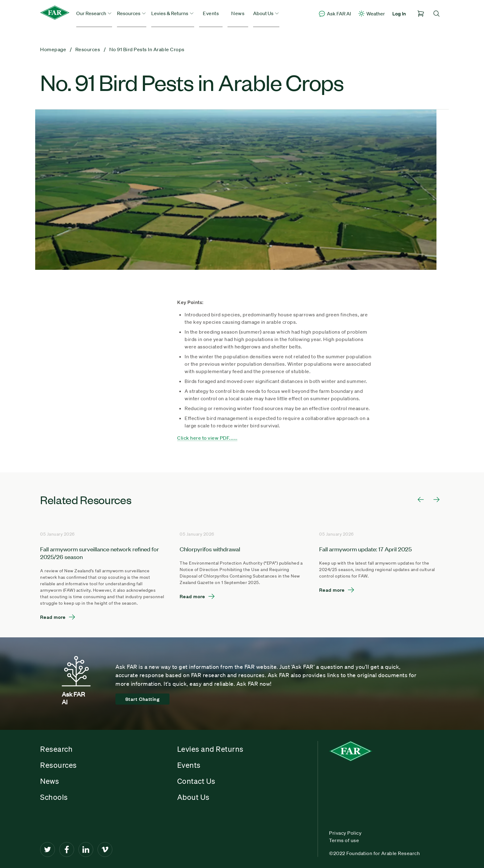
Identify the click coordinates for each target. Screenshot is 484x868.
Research (56, 749)
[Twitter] (48, 849)
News (238, 13)
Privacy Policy (345, 833)
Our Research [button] (94, 13)
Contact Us (196, 781)
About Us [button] (266, 13)
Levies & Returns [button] (173, 13)
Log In (399, 14)
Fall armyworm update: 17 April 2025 (365, 549)
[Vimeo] (105, 849)
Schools (54, 797)
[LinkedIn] (86, 849)
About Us (193, 797)
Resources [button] (132, 13)
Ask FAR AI (335, 14)
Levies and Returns (210, 749)
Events (211, 13)
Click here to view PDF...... (207, 438)
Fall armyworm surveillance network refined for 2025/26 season (100, 553)
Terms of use (344, 840)
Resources (58, 765)
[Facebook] (67, 849)
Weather (371, 14)
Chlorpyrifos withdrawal (210, 549)
